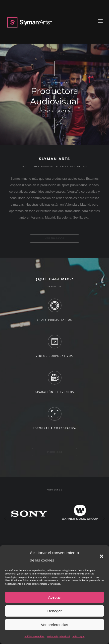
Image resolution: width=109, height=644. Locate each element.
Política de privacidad (58, 636)
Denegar (54, 611)
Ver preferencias (54, 625)
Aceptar (54, 597)
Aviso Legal (78, 636)
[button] (102, 556)
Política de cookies (35, 636)
